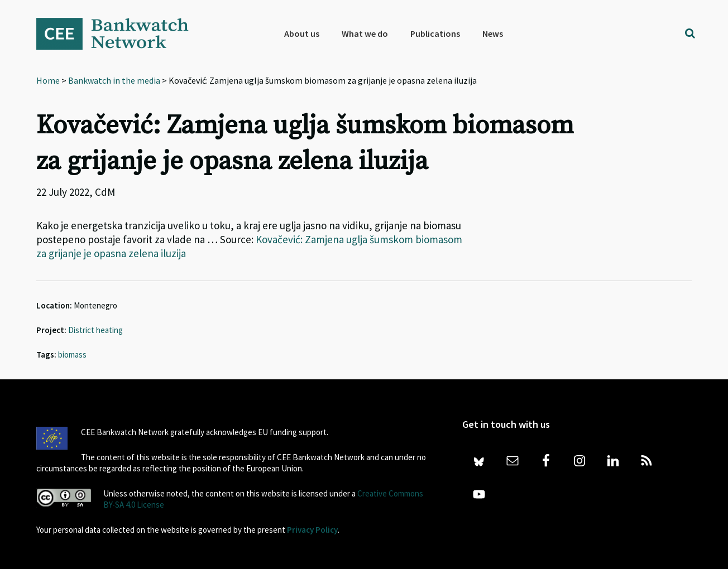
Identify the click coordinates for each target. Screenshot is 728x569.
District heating (95, 330)
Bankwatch (120, 33)
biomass (72, 355)
